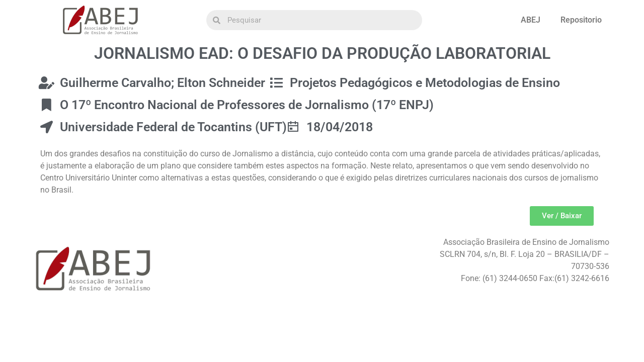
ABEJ (531, 20)
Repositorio (581, 20)
